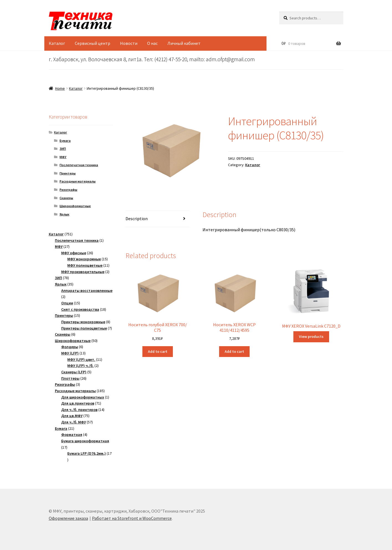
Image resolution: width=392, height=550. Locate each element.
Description (137, 219)
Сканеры (66, 198)
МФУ (63, 157)
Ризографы (68, 190)
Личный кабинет (184, 43)
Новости (129, 43)
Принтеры (68, 173)
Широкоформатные (75, 206)
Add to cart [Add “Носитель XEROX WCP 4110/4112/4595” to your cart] (234, 351)
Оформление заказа (68, 518)
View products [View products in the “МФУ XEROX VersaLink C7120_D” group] (311, 336)
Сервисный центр (93, 43)
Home (60, 88)
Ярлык (64, 214)
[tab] (157, 219)
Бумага (65, 141)
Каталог (57, 43)
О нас (152, 43)
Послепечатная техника (79, 165)
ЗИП (63, 149)
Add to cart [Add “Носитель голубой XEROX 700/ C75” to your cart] (158, 351)
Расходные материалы (78, 181)
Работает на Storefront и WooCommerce (132, 518)
